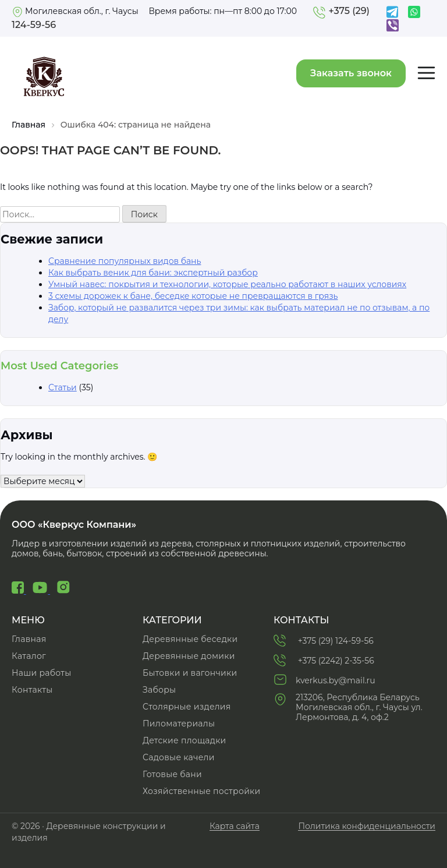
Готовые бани (172, 774)
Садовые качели (179, 757)
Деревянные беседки (190, 639)
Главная (29, 125)
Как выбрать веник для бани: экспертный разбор (153, 273)
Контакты (32, 690)
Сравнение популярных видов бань (125, 261)
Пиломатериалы (179, 724)
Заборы (159, 690)
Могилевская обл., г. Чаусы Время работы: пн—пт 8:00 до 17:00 (154, 11)
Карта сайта (235, 826)
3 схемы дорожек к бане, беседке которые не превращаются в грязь (193, 296)
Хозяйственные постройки (201, 791)
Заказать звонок (351, 73)
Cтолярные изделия (187, 707)
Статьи (63, 387)
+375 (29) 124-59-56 (324, 640)
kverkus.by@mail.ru (324, 680)
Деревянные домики (189, 656)
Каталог (29, 656)
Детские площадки (185, 740)
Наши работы (41, 673)
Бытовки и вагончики (190, 673)
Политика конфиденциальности (367, 826)
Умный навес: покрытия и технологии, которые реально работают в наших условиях (227, 284)
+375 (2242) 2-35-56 (324, 660)
